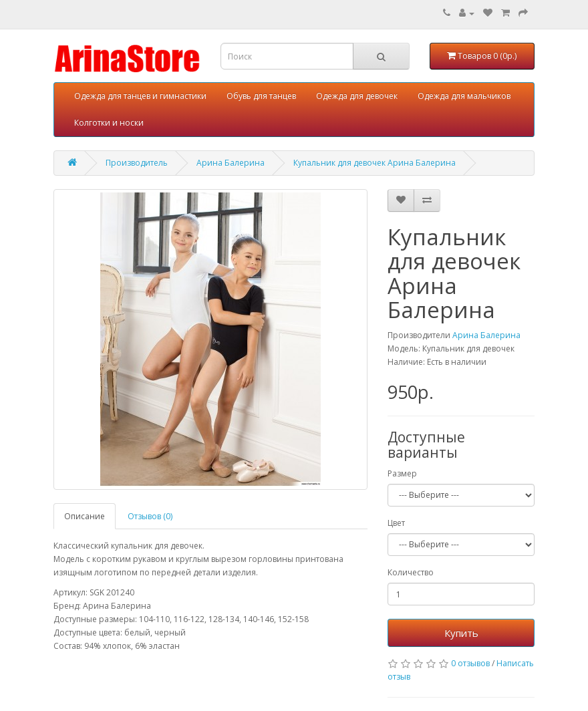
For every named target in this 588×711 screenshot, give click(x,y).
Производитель (137, 163)
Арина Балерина (231, 163)
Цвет (396, 523)
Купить (461, 633)
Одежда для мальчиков (464, 96)
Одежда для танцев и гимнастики (140, 96)
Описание (85, 516)
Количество (411, 572)
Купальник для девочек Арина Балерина (375, 163)
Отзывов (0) (150, 516)
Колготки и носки (109, 123)
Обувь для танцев (261, 96)
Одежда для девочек (357, 96)
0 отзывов (470, 663)
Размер (402, 473)
